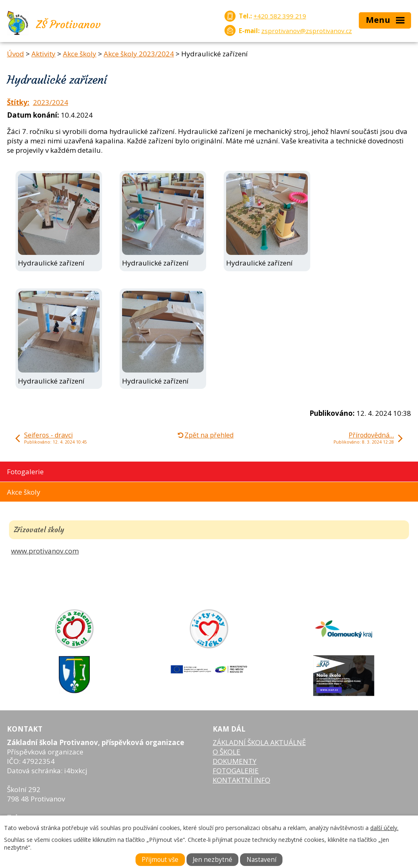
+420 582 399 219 (280, 16)
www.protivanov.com (45, 551)
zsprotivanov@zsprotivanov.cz (307, 31)
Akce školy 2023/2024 (139, 54)
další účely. (384, 828)
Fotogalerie (25, 472)
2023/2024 (51, 102)
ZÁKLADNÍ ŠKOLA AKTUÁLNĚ (259, 742)
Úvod (16, 54)
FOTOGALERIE (236, 771)
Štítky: (18, 102)
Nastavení (261, 860)
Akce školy (80, 54)
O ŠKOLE (227, 752)
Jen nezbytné (212, 860)
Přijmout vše (160, 860)
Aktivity (43, 54)
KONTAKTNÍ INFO (241, 780)
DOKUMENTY (235, 761)
